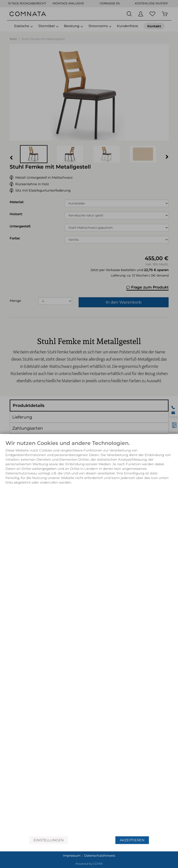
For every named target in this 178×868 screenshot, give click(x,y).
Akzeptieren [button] (132, 840)
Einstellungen (49, 840)
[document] (89, 638)
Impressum (72, 856)
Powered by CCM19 (89, 864)
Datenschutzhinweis (100, 856)
